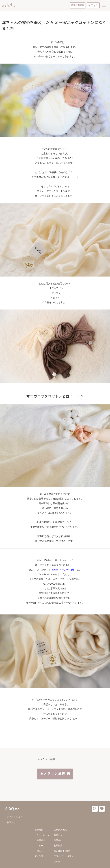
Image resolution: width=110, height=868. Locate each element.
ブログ (57, 862)
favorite (102, 809)
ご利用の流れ (60, 830)
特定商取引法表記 (62, 851)
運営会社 (58, 841)
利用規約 (58, 846)
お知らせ (58, 835)
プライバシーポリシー (65, 857)
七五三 (40, 851)
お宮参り (41, 841)
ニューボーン (43, 835)
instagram (95, 809)
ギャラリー (40, 857)
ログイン (93, 5)
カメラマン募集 (52, 774)
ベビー (40, 846)
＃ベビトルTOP (14, 817)
